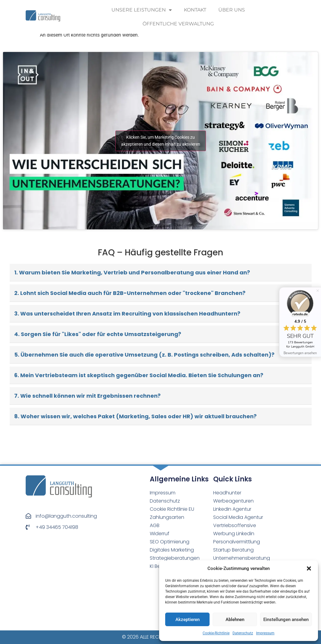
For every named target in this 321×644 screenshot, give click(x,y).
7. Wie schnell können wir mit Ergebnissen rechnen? (87, 396)
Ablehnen (235, 620)
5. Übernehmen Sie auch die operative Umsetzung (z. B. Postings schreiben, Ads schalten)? (144, 355)
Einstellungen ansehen (286, 620)
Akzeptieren (188, 620)
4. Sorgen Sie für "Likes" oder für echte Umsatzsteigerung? (98, 334)
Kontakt (195, 10)
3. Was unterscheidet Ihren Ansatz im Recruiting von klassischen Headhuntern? (127, 314)
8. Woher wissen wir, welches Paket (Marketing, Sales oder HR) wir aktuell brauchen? (135, 416)
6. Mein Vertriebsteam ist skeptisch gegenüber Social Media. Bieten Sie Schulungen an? (139, 375)
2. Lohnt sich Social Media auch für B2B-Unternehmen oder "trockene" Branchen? (130, 293)
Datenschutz (243, 633)
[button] (309, 568)
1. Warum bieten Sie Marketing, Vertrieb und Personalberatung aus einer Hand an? (132, 272)
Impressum (265, 633)
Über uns (232, 10)
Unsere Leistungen (142, 10)
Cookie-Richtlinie (216, 633)
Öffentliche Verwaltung (178, 24)
